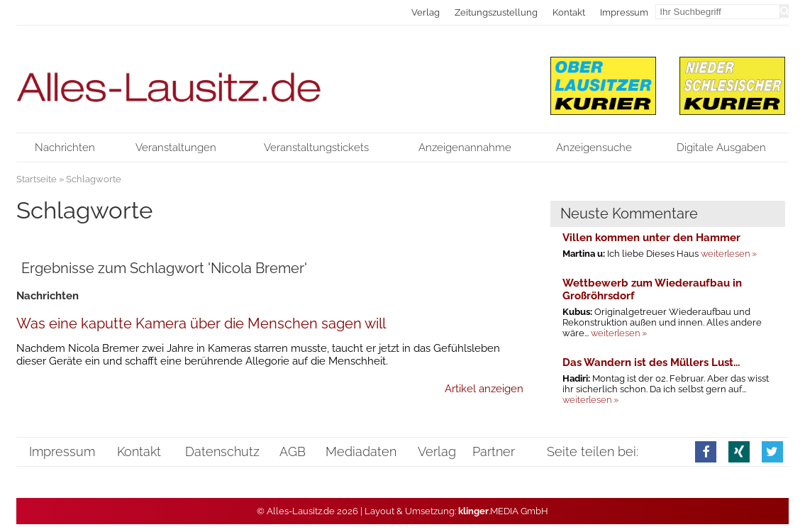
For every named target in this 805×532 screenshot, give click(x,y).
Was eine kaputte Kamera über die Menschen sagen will (201, 323)
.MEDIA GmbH (503, 511)
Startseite (37, 179)
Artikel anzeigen (484, 389)
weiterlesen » (729, 254)
